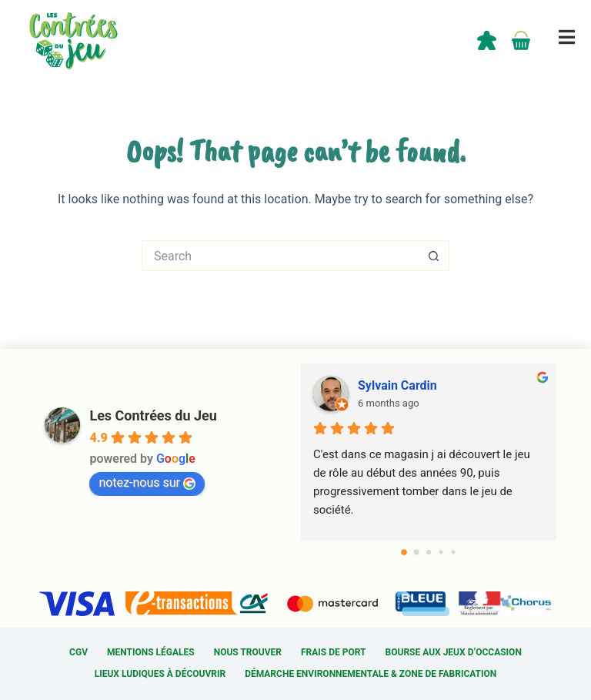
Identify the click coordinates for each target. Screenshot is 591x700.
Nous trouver (248, 652)
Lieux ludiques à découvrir (160, 674)
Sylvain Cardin (397, 385)
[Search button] (434, 256)
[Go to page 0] (404, 552)
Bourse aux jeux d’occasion (454, 652)
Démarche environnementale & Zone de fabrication (371, 674)
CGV (78, 652)
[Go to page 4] (453, 553)
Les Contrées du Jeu (153, 415)
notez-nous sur (147, 482)
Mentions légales (151, 652)
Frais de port (334, 652)
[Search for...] (280, 256)
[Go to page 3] (441, 553)
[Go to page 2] (429, 552)
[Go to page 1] (416, 553)
